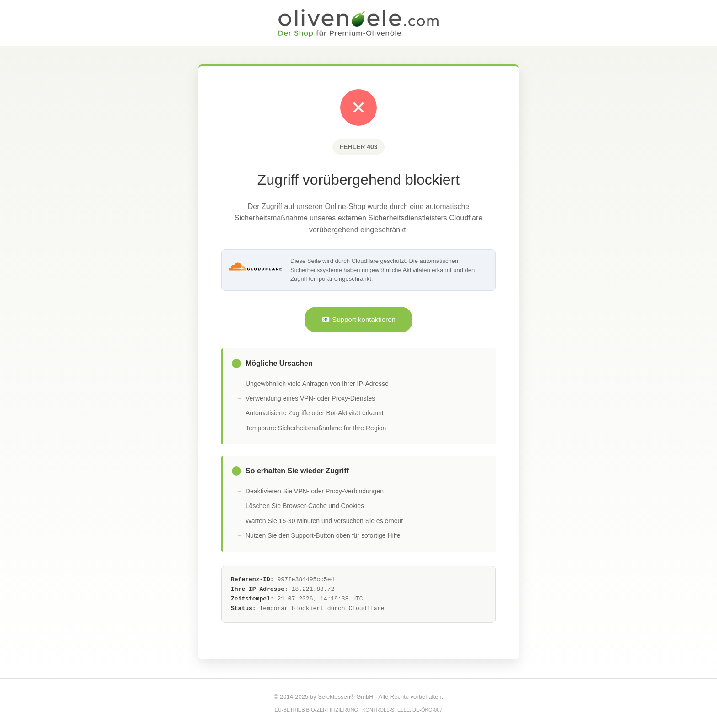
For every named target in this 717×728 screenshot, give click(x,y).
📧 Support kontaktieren (358, 319)
